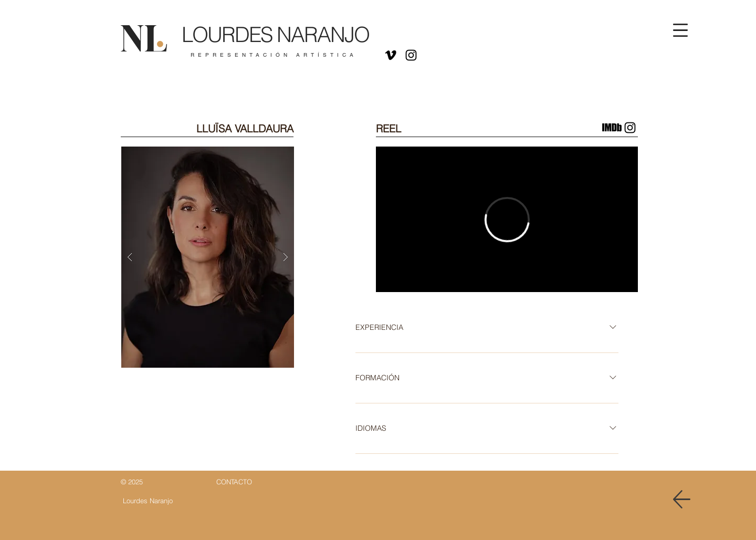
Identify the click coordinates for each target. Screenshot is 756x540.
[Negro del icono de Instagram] (411, 55)
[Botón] (269, 40)
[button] (680, 30)
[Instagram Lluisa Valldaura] (630, 128)
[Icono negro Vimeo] (391, 55)
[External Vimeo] (507, 219)
